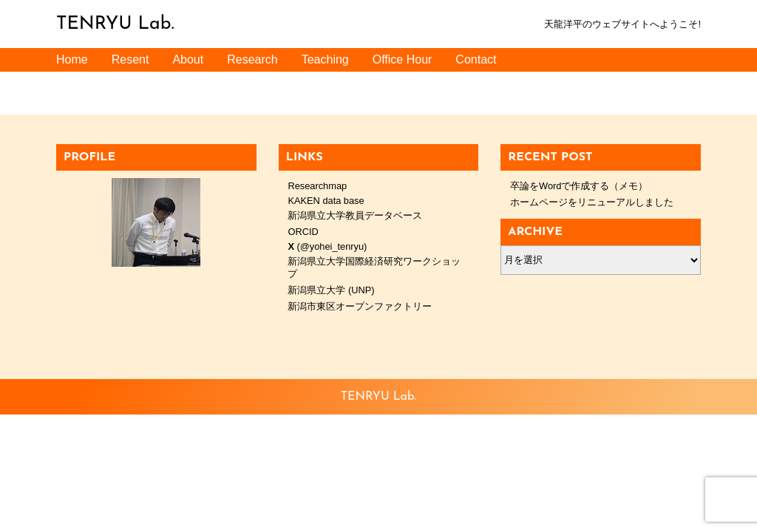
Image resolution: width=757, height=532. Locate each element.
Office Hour (403, 59)
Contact (476, 59)
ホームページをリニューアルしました (592, 202)
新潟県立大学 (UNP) (331, 290)
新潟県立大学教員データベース (355, 215)
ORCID (303, 232)
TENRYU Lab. (115, 24)
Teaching (325, 59)
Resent (130, 59)
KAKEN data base (326, 201)
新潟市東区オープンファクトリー (360, 306)
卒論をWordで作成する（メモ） (579, 186)
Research (252, 59)
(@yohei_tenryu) (327, 246)
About (188, 59)
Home (72, 59)
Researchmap (317, 186)
